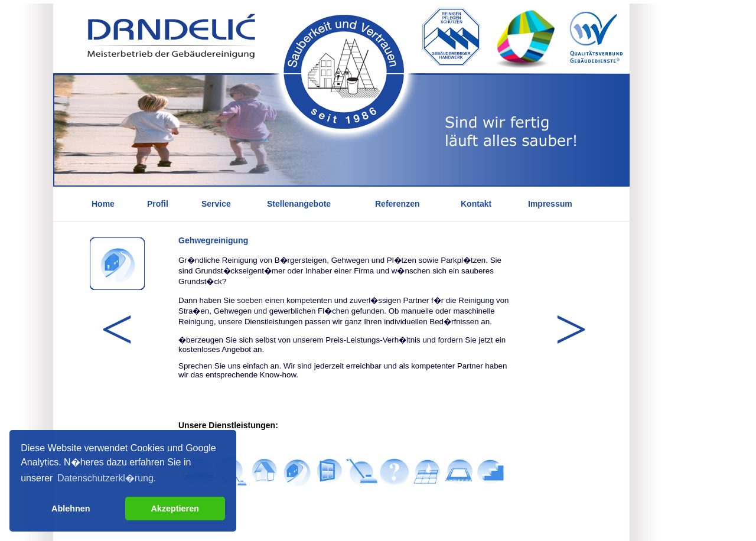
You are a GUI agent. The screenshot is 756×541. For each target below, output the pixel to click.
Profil (158, 204)
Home (103, 204)
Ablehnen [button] (71, 509)
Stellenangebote (299, 204)
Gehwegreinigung (213, 240)
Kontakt (476, 204)
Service (216, 204)
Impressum (550, 204)
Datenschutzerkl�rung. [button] (107, 478)
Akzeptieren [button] (175, 509)
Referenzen (397, 204)
